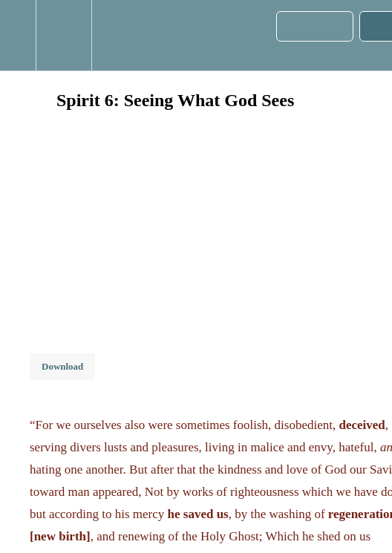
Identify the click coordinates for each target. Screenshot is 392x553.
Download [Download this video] (62, 366)
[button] (18, 35)
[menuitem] (63, 35)
